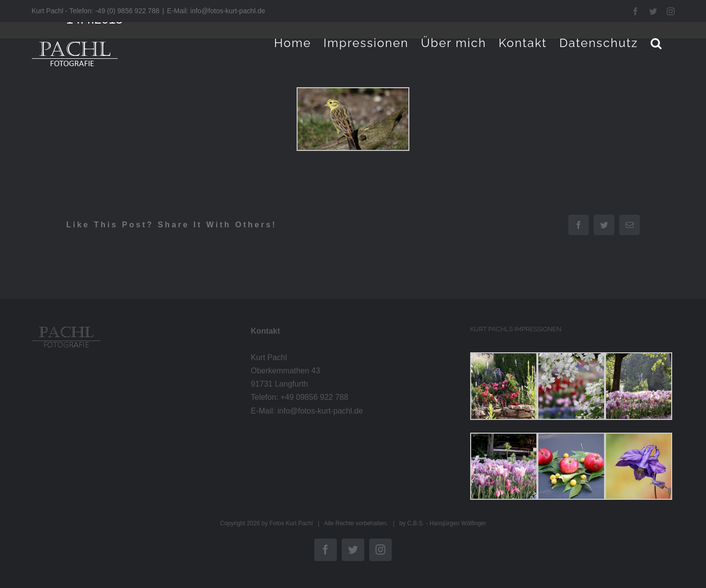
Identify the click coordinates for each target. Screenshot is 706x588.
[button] (656, 43)
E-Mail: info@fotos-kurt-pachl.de (216, 11)
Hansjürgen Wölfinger (458, 523)
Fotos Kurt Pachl (291, 523)
